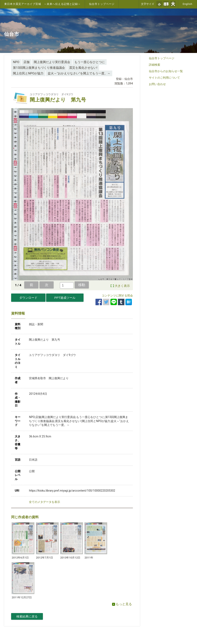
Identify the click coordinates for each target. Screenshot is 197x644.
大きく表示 (122, 286)
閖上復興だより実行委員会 (52, 62)
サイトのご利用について (164, 78)
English (187, 4)
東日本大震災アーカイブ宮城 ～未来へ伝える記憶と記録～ (42, 4)
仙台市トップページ (102, 4)
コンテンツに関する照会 (117, 296)
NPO (16, 62)
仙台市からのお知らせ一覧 (166, 71)
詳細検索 (155, 65)
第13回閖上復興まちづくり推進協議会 (39, 68)
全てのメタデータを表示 (44, 502)
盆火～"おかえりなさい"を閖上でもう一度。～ (79, 73)
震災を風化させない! (83, 68)
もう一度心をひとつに (90, 62)
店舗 (26, 62)
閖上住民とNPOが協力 (28, 73)
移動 (82, 285)
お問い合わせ (157, 84)
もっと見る (122, 604)
